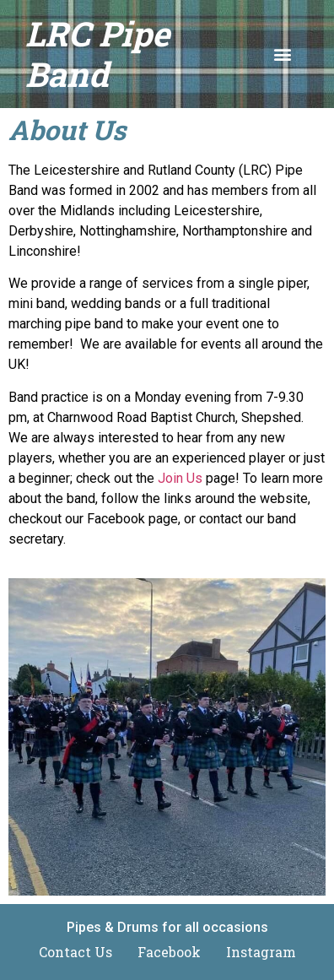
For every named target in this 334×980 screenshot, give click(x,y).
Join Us (180, 478)
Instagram (261, 952)
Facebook (169, 952)
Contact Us (75, 952)
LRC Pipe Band (97, 54)
